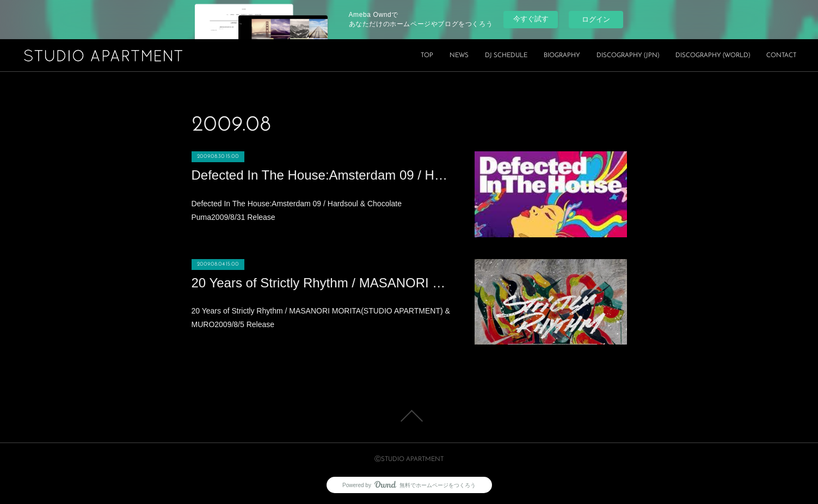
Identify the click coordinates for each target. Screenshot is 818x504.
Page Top (409, 416)
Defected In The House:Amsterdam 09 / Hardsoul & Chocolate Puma (322, 175)
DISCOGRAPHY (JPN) (628, 56)
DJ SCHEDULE (506, 56)
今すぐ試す (531, 19)
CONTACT (781, 56)
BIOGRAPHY (562, 56)
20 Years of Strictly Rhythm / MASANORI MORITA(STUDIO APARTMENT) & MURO (322, 283)
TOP (427, 56)
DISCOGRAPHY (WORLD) (713, 56)
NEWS (459, 56)
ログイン (596, 19)
